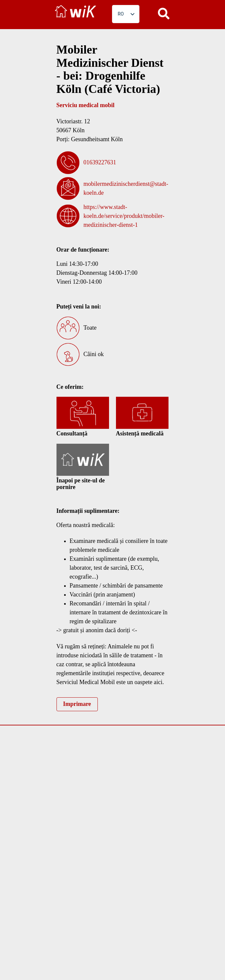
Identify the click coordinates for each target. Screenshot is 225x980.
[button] (164, 13)
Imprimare (77, 704)
